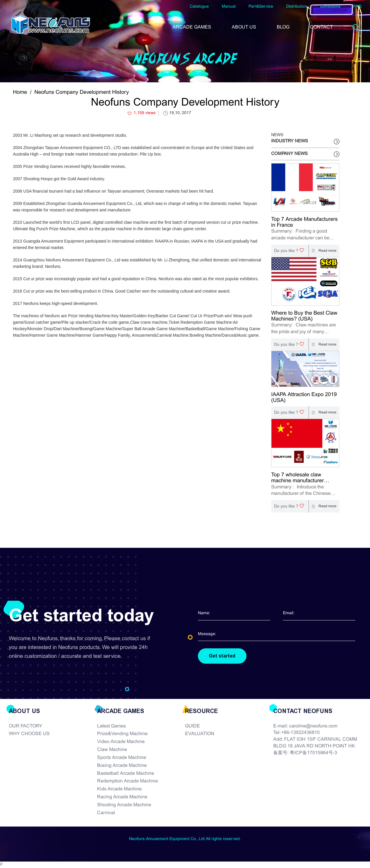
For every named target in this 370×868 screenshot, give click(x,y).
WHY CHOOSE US (29, 734)
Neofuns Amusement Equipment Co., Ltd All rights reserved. (185, 839)
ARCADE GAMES (192, 27)
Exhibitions (330, 7)
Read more (323, 251)
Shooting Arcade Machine (124, 806)
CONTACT (321, 27)
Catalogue (199, 7)
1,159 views (145, 113)
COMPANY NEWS (289, 154)
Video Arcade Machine (121, 742)
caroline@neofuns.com (313, 726)
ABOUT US (244, 27)
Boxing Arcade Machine (122, 766)
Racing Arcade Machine (122, 798)
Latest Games (111, 726)
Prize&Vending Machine (122, 734)
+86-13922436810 (300, 733)
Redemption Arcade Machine (127, 782)
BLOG (283, 27)
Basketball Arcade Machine (126, 774)
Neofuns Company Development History (82, 92)
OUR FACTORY (26, 726)
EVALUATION (200, 734)
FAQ (357, 7)
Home (20, 92)
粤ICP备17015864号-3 (313, 753)
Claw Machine (112, 750)
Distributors (297, 7)
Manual (229, 7)
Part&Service (261, 7)
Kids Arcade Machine (119, 790)
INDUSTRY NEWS (290, 141)
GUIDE (192, 726)
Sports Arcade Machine (122, 758)
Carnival (106, 813)
